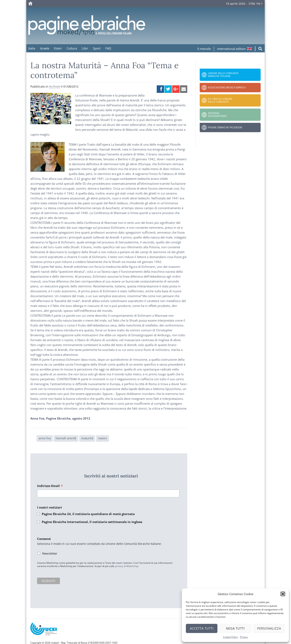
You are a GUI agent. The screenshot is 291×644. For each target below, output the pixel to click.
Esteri (58, 48)
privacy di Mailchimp (127, 566)
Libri (85, 48)
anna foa (45, 438)
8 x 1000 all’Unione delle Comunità (220, 100)
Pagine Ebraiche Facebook (225, 127)
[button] (283, 594)
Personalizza (269, 628)
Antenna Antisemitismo (217, 115)
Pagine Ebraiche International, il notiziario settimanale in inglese (92, 522)
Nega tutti (235, 628)
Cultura (72, 48)
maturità (87, 438)
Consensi (44, 539)
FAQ (108, 48)
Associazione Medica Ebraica (227, 87)
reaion (103, 438)
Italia (32, 48)
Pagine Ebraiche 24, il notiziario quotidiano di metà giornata (88, 514)
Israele (45, 48)
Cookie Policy (230, 637)
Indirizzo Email (50, 486)
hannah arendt (66, 438)
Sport (97, 48)
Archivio (55, 86)
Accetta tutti (202, 628)
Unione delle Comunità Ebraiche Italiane (223, 75)
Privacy (244, 637)
